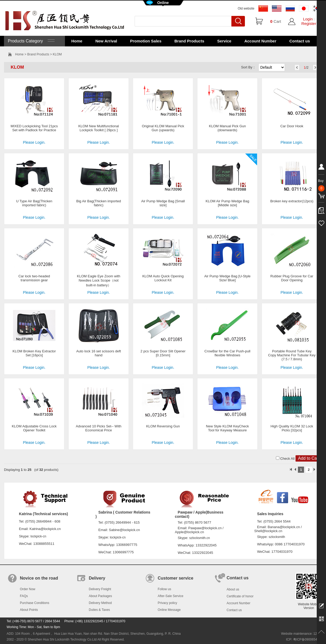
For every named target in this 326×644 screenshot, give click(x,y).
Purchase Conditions (35, 603)
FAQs (24, 596)
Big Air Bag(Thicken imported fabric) (99, 203)
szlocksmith (277, 537)
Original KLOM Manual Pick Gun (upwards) (163, 128)
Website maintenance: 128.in (301, 634)
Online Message (169, 610)
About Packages (100, 596)
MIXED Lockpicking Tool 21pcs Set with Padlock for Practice (34, 128)
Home (77, 41)
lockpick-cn (38, 536)
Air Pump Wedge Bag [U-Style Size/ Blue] (228, 278)
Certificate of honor (240, 596)
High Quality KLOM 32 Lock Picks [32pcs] (292, 428)
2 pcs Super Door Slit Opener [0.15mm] (163, 353)
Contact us (300, 41)
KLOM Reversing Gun (163, 426)
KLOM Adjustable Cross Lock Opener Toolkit (34, 428)
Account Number (260, 41)
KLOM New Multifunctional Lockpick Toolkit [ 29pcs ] (98, 128)
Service (224, 41)
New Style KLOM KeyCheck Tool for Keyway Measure (227, 428)
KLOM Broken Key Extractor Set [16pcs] (34, 353)
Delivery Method (100, 603)
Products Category (31, 41)
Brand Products (189, 41)
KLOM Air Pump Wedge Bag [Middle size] (228, 203)
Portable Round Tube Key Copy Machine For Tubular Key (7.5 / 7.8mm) (292, 355)
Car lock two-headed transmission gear (34, 278)
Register (309, 23)
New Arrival (106, 41)
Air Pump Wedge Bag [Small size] (163, 203)
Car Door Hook (292, 126)
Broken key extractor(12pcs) (292, 201)
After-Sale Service (171, 596)
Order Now (28, 589)
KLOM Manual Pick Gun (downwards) (227, 128)
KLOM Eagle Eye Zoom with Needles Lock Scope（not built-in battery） (98, 281)
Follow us (164, 589)
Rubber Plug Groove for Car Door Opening (292, 278)
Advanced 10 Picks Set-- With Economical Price (99, 428)
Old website (246, 8)
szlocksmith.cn (200, 538)
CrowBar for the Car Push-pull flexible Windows (227, 353)
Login (308, 19)
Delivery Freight (100, 589)
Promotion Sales (146, 41)
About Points (29, 610)
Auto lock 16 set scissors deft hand (99, 353)
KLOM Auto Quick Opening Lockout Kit (163, 278)
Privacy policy (167, 603)
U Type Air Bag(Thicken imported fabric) (34, 203)
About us (233, 589)
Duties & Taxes (99, 610)
